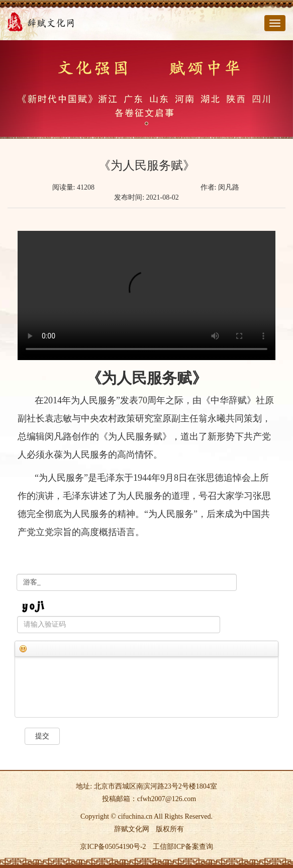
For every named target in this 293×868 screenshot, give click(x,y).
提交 (42, 736)
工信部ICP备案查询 (183, 847)
